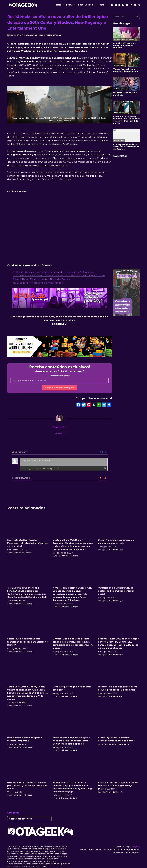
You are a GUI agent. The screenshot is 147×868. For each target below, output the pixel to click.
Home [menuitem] (60, 5)
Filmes (49, 35)
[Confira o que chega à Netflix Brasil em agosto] (74, 672)
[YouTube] (119, 5)
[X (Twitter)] (116, 5)
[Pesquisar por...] (124, 16)
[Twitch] (123, 5)
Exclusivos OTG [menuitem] (87, 5)
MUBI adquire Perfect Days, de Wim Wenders (38, 283)
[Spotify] (135, 5)
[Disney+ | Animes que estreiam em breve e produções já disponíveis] (119, 672)
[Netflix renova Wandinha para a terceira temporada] (28, 723)
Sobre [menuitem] (103, 5)
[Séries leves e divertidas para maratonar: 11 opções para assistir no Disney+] (28, 624)
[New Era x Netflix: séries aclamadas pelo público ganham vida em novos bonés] (28, 767)
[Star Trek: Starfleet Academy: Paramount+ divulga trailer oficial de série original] (28, 525)
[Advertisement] (126, 228)
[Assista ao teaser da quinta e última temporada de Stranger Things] (119, 767)
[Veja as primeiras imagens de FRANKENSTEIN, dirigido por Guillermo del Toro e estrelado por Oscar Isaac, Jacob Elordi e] (28, 573)
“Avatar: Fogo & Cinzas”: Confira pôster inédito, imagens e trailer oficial (116, 591)
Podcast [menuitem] (70, 5)
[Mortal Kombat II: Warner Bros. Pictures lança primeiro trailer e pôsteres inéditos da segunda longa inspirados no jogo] (74, 767)
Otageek (136, 847)
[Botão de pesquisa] (137, 16)
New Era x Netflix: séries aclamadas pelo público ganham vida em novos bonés (28, 786)
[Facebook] (112, 5)
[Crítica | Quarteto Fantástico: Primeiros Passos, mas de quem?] (119, 723)
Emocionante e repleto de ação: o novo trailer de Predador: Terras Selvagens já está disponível (72, 741)
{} (55, 468)
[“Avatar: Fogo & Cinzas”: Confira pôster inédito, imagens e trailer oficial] (119, 573)
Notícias (57, 35)
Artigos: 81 (60, 433)
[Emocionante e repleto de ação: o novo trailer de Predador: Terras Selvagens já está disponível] (74, 723)
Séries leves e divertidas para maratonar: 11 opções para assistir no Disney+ (28, 642)
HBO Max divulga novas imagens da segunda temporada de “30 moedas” (54, 272)
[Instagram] (127, 5)
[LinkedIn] (131, 5)
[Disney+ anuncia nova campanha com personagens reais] (119, 525)
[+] (58, 468)
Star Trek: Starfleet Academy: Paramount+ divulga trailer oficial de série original (28, 543)
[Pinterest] (139, 5)
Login (103, 452)
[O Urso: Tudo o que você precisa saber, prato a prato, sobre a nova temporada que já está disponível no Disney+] (74, 624)
